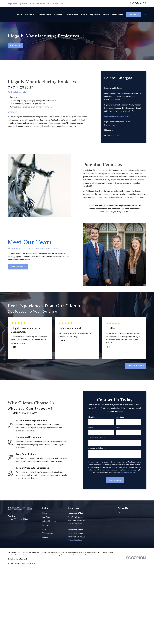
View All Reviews (136, 366)
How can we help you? (97, 448)
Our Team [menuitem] (29, 14)
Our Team (46, 517)
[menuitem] (11, 563)
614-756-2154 (136, 3)
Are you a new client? (97, 438)
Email (118, 428)
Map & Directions (75, 523)
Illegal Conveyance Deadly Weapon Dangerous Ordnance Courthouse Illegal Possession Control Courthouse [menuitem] (123, 97)
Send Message (115, 480)
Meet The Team (18, 267)
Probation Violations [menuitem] (112, 135)
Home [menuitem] (20, 14)
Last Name (120, 417)
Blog (44, 529)
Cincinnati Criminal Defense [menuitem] (66, 14)
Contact (46, 537)
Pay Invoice (47, 525)
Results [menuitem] (106, 14)
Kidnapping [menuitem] (109, 130)
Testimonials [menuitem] (118, 14)
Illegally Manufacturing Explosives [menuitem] (117, 116)
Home (45, 513)
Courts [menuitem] (84, 14)
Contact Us (134, 14)
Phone (91, 428)
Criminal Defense (49, 521)
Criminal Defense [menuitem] (44, 14)
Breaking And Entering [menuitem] (113, 88)
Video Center (48, 533)
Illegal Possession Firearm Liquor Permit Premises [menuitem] (117, 123)
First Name (93, 417)
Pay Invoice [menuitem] (95, 14)
